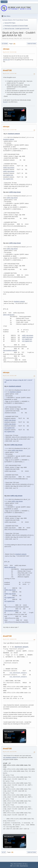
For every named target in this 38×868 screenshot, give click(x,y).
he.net (5, 102)
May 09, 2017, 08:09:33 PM (10, 639)
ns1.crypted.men (8, 179)
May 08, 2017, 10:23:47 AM (10, 73)
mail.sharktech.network (10, 350)
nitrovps (6, 49)
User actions (32, 44)
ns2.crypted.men (8, 175)
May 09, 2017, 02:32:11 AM (10, 376)
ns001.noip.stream (9, 171)
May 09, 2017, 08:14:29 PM (10, 752)
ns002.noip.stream (9, 168)
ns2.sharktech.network (18, 673)
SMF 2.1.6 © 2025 (14, 866)
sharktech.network (14, 134)
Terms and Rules (18, 864)
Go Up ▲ (25, 864)
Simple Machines (24, 866)
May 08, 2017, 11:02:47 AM (10, 130)
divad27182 (7, 70)
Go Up (4, 852)
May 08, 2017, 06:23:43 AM (10, 52)
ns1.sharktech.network (18, 677)
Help (12, 864)
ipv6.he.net (6, 60)
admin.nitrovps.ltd (8, 315)
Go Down (5, 44)
